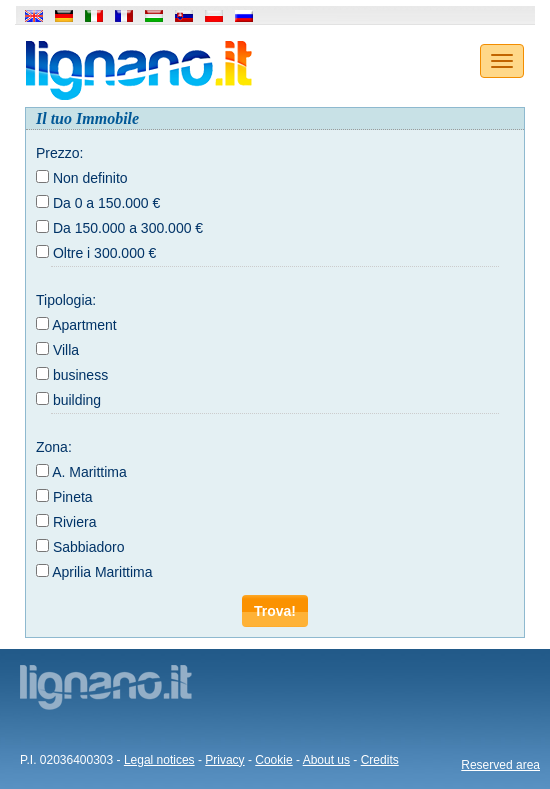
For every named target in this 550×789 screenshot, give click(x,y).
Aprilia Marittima (102, 572)
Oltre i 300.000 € (105, 253)
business (80, 375)
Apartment (84, 325)
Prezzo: (59, 153)
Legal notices (159, 760)
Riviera (75, 522)
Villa (66, 350)
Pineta (73, 497)
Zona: (54, 447)
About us (326, 760)
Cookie (273, 760)
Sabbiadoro (89, 547)
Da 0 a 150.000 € (106, 203)
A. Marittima (89, 472)
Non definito (90, 178)
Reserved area (500, 765)
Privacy (224, 760)
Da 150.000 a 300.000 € (128, 228)
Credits (380, 760)
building (77, 400)
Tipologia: (66, 300)
